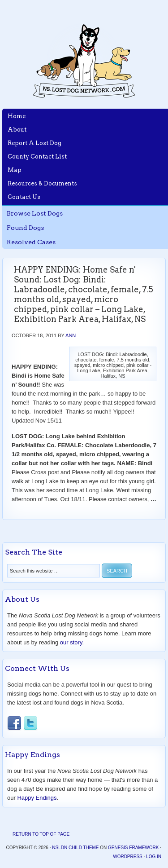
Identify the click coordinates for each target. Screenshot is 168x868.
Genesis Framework (133, 848)
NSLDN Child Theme (75, 848)
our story (71, 642)
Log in (154, 857)
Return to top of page (41, 834)
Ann (71, 335)
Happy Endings (37, 798)
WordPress (128, 857)
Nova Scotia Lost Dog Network (84, 61)
